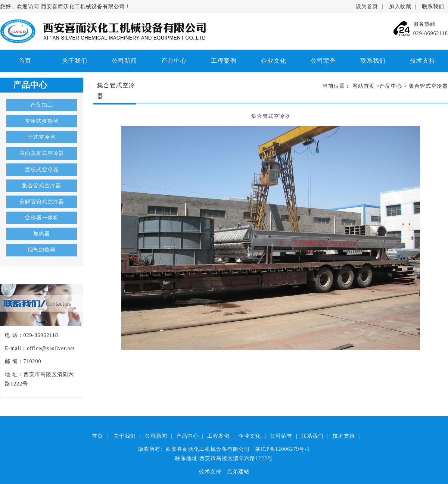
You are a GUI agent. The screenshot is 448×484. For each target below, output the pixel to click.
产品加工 (42, 105)
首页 (25, 61)
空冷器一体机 (42, 218)
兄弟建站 (238, 471)
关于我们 (75, 61)
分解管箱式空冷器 (42, 202)
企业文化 (274, 61)
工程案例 (224, 61)
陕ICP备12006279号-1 (282, 449)
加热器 (42, 234)
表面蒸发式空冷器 (42, 153)
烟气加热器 (42, 250)
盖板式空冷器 (42, 170)
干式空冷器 (42, 137)
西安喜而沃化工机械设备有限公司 (83, 7)
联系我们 (433, 7)
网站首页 (364, 86)
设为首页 (367, 7)
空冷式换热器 (42, 121)
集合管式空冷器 (42, 186)
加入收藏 (400, 7)
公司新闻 (124, 61)
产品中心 (174, 61)
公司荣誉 (323, 61)
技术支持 (423, 61)
